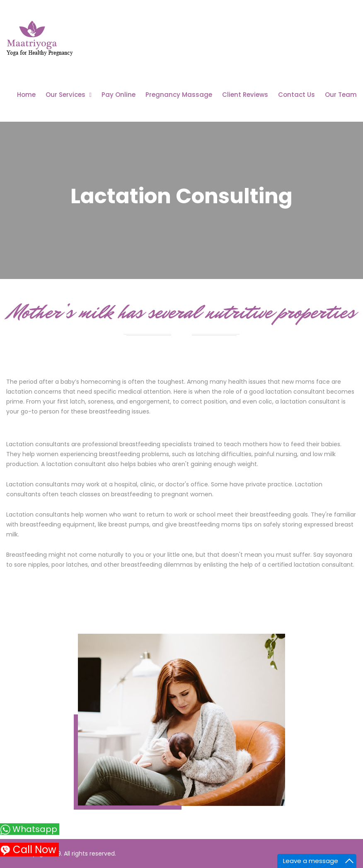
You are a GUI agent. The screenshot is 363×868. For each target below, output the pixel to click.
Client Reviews (245, 95)
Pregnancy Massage (179, 95)
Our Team (341, 95)
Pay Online (119, 95)
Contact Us (296, 95)
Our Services (65, 95)
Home (26, 95)
